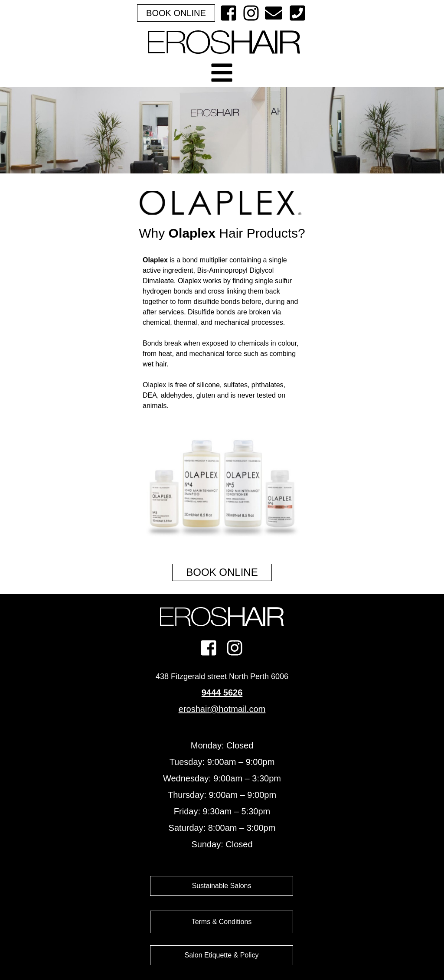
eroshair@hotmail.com (222, 709)
